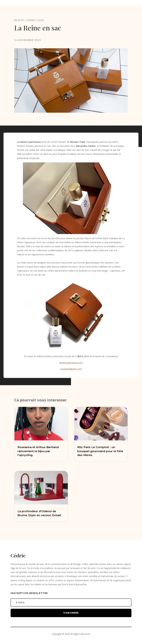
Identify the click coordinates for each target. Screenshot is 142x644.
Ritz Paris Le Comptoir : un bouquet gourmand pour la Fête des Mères (100, 451)
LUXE (41, 20)
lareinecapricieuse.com (71, 363)
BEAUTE (19, 20)
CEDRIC (31, 20)
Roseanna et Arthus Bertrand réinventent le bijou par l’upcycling (38, 451)
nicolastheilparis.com (71, 369)
